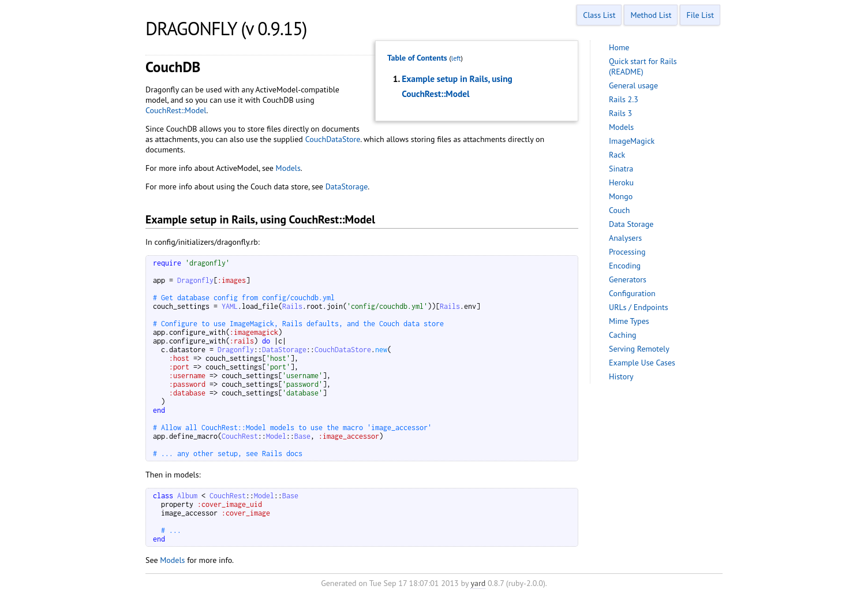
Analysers (625, 238)
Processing (627, 252)
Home (619, 47)
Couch (620, 210)
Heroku (621, 182)
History (621, 376)
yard (478, 583)
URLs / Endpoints (639, 307)
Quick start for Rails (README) (643, 66)
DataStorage (347, 186)
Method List (651, 15)
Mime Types (629, 321)
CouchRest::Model (176, 110)
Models (288, 168)
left (456, 58)
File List (700, 15)
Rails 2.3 (624, 99)
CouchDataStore (333, 139)
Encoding (625, 266)
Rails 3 (620, 113)
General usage (633, 85)
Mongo (621, 196)
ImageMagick (632, 141)
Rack (617, 155)
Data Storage (631, 224)
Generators (628, 279)
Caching (623, 335)
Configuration (632, 293)
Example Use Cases (642, 363)
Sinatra (621, 169)
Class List (599, 15)
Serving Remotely (639, 349)
